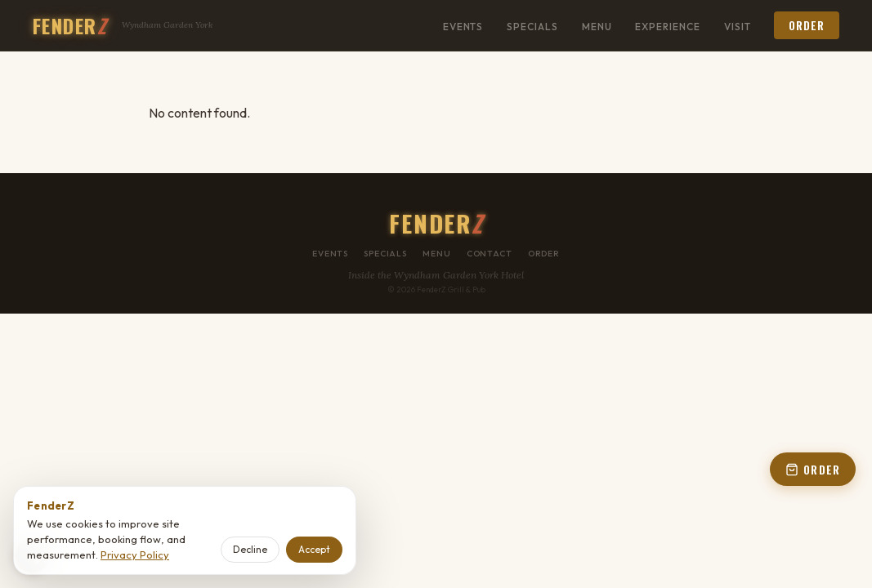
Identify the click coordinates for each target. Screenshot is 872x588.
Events (463, 27)
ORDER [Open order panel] (813, 470)
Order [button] (807, 25)
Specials (532, 27)
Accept (314, 549)
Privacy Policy (135, 555)
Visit (738, 27)
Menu (597, 27)
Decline (250, 549)
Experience (668, 27)
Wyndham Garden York (167, 25)
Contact (490, 254)
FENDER (69, 25)
